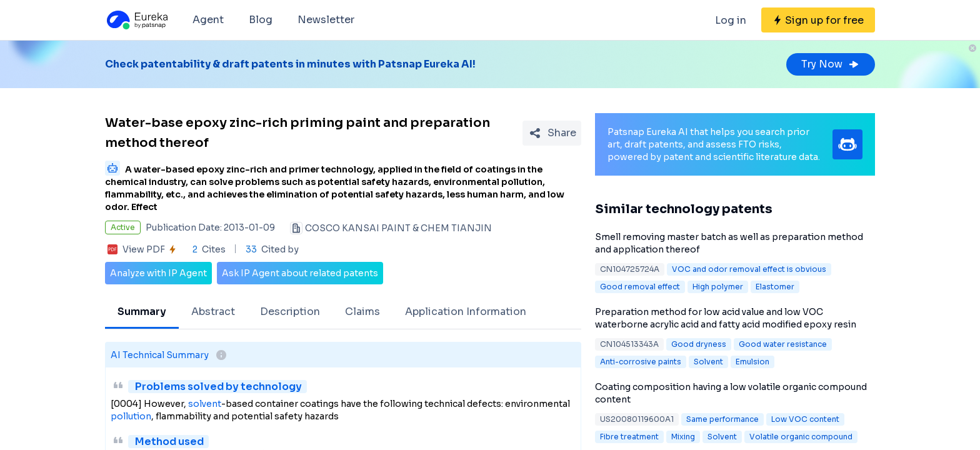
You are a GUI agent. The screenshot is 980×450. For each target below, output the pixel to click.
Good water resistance (783, 344)
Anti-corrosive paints (641, 362)
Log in (731, 20)
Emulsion (752, 362)
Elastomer (775, 287)
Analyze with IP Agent (158, 273)
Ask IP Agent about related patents (300, 273)
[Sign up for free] (818, 20)
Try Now (831, 64)
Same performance (722, 419)
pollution (131, 416)
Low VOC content (805, 419)
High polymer (718, 287)
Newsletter (326, 20)
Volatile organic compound (801, 437)
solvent (205, 404)
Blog (261, 20)
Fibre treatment (629, 437)
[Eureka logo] (136, 20)
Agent (208, 20)
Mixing (683, 437)
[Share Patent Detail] (552, 133)
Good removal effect (640, 287)
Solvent (708, 362)
